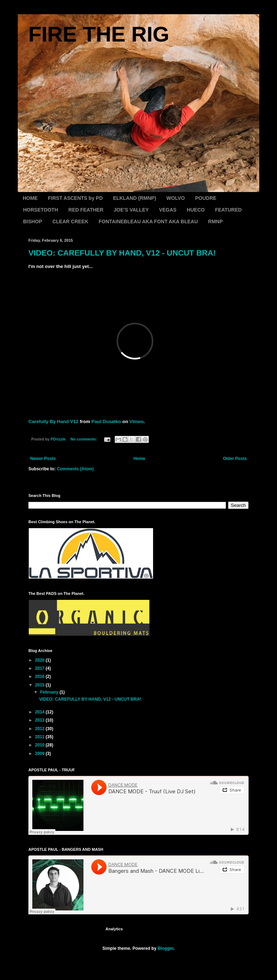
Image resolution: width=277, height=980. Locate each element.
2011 (40, 737)
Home (139, 459)
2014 (40, 712)
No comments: (84, 439)
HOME (30, 198)
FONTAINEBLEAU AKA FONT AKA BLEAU (148, 221)
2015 (40, 685)
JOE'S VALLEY (131, 210)
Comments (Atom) (75, 469)
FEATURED (228, 210)
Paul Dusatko (106, 421)
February (50, 692)
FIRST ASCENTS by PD (75, 198)
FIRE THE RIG (99, 34)
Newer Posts (43, 459)
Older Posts (235, 459)
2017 (40, 668)
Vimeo (136, 421)
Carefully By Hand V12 (53, 421)
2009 (40, 754)
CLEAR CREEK (70, 221)
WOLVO (176, 198)
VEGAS (168, 210)
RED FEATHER (86, 210)
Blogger (166, 948)
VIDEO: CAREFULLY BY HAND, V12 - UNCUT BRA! (122, 253)
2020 (40, 660)
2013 (40, 720)
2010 (40, 745)
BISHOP (33, 221)
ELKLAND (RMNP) (134, 198)
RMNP (215, 221)
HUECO (196, 210)
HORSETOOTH (41, 210)
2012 (40, 729)
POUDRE (206, 198)
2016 (40, 677)
